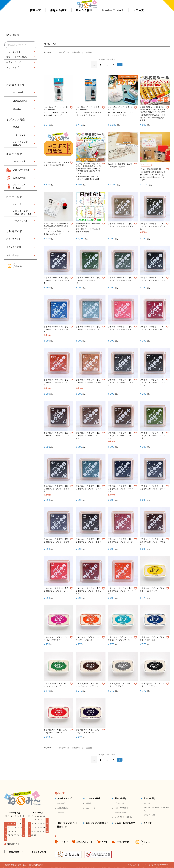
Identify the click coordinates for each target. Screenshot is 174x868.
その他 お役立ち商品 (125, 823)
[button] (120, 65)
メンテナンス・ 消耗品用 (20, 186)
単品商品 (17, 109)
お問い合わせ (13, 255)
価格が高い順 (78, 52)
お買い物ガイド (14, 239)
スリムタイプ (13, 67)
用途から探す (59, 23)
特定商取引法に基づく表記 (16, 865)
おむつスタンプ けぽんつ (20, 143)
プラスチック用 (20, 221)
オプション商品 (93, 799)
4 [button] (114, 65)
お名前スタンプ (64, 799)
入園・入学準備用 (21, 170)
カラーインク (19, 135)
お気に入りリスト (85, 842)
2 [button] (100, 65)
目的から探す (84, 23)
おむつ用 (17, 204)
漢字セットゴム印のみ (17, 57)
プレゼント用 (19, 161)
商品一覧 (36, 23)
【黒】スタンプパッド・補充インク (68, 825)
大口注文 (138, 23)
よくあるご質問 (14, 247)
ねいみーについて (113, 23)
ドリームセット (14, 52)
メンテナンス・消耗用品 (123, 817)
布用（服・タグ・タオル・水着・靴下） (156, 809)
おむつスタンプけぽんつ (97, 823)
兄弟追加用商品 (20, 101)
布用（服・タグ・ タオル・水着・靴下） (23, 213)
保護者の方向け (20, 178)
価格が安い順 (64, 52)
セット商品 (18, 92)
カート (105, 842)
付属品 (16, 127)
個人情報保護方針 (36, 865)
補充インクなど (14, 62)
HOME (8, 35)
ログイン (63, 842)
